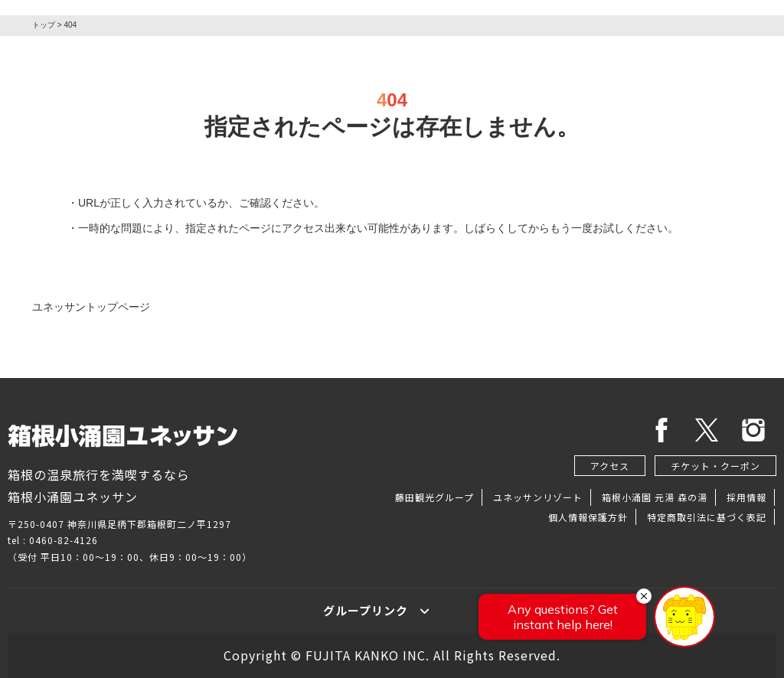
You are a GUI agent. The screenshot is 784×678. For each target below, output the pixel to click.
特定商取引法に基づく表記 (707, 517)
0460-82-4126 (64, 540)
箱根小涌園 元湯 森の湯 (655, 497)
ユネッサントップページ (91, 307)
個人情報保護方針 (588, 517)
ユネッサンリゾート (538, 497)
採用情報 (746, 497)
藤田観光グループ (434, 497)
